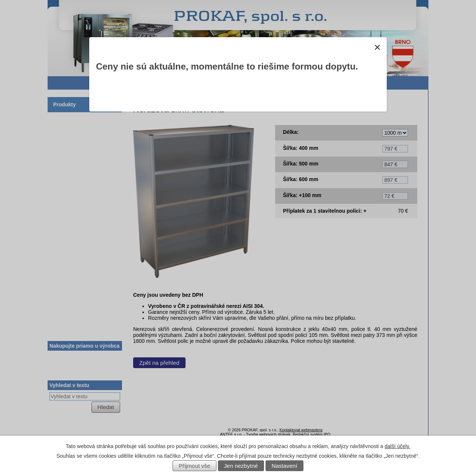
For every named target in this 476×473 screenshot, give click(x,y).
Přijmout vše (195, 466)
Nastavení (284, 466)
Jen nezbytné (241, 466)
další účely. (397, 446)
